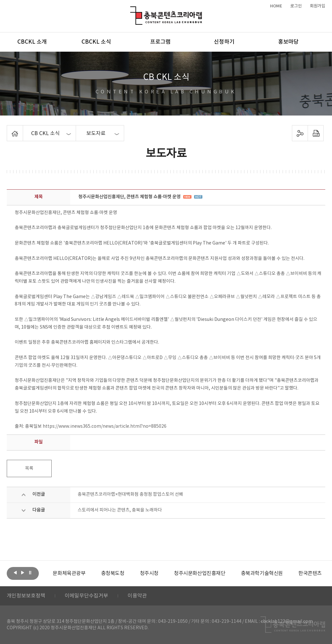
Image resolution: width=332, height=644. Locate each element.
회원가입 (318, 6)
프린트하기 (316, 133)
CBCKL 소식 (96, 42)
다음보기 (23, 573)
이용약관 (137, 596)
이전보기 (15, 573)
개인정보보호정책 (26, 596)
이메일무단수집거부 (86, 596)
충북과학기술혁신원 (262, 573)
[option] (69, 573)
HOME (276, 6)
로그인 (296, 6)
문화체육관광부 (69, 573)
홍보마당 (288, 42)
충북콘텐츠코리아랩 (132, 10)
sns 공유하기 (300, 133)
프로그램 (160, 42)
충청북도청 (113, 573)
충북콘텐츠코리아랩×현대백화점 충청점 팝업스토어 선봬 (130, 494)
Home (9, 129)
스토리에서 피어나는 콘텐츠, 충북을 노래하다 (120, 510)
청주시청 (149, 573)
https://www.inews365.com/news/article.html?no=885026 (105, 426)
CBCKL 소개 (32, 42)
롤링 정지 (30, 573)
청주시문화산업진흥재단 (200, 573)
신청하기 (224, 42)
